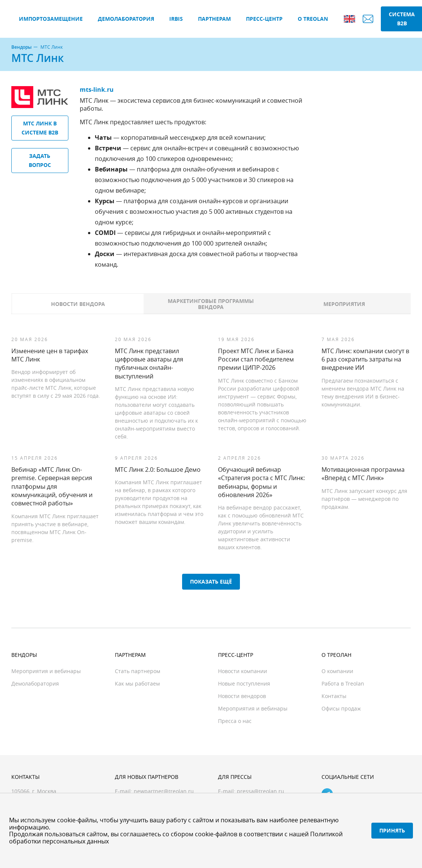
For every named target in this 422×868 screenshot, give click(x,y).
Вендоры (22, 47)
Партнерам (214, 19)
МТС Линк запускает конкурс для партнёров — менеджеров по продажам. (364, 499)
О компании (337, 671)
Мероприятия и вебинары (46, 671)
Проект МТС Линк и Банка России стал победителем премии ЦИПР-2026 (256, 359)
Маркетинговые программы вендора (211, 304)
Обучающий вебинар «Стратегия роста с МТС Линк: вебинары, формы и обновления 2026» (261, 482)
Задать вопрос (40, 160)
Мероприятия (344, 304)
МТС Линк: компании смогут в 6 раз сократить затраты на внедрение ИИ (365, 359)
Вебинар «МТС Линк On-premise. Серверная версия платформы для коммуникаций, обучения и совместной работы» (52, 487)
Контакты (334, 696)
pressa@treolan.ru (260, 791)
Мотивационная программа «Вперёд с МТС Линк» (363, 474)
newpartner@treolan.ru (164, 791)
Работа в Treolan (343, 683)
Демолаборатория (126, 19)
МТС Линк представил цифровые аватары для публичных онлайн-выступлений (149, 364)
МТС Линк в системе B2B (40, 128)
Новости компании (243, 671)
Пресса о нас (235, 721)
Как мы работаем (137, 683)
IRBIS (176, 19)
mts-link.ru (97, 90)
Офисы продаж (341, 708)
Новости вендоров (242, 696)
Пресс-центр (264, 19)
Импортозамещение (51, 19)
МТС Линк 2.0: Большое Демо (158, 470)
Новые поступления (244, 683)
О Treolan (313, 19)
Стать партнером (138, 671)
